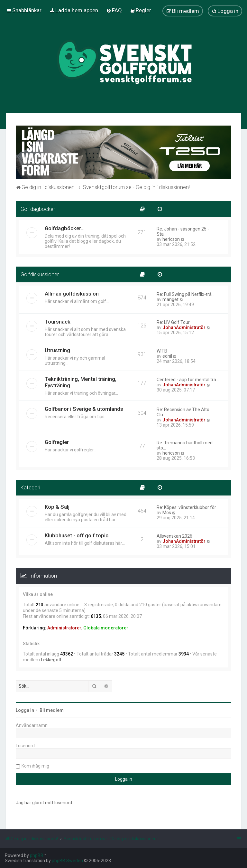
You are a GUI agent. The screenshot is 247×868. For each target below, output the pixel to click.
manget (170, 299)
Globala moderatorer (106, 628)
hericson (171, 239)
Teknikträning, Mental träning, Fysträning (81, 382)
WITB (162, 351)
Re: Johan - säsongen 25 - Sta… (183, 231)
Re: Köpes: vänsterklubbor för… (188, 507)
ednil (167, 356)
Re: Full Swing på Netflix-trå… (186, 294)
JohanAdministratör (184, 327)
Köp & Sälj (57, 507)
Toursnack (58, 322)
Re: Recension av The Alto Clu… (183, 412)
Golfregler (57, 442)
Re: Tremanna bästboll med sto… (185, 445)
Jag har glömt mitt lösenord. (44, 803)
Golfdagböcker (38, 209)
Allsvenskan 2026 (174, 536)
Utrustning (57, 350)
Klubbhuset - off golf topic (77, 535)
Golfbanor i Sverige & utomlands (84, 409)
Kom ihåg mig (35, 766)
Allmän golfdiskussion (72, 294)
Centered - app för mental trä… (188, 380)
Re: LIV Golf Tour (173, 322)
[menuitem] (74, 10)
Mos (167, 513)
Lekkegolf (51, 660)
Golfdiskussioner (40, 274)
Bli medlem (52, 710)
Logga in (25, 710)
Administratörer (64, 628)
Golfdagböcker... (65, 228)
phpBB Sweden (67, 861)
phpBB (37, 855)
